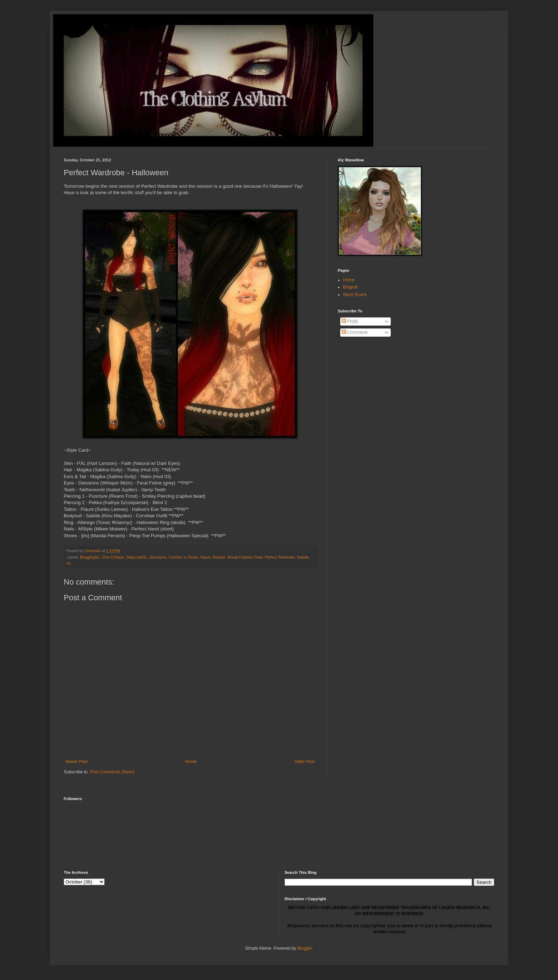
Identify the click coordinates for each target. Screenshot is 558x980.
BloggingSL (90, 557)
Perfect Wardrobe (280, 557)
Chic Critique (113, 557)
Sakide (303, 557)
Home (191, 762)
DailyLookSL (137, 557)
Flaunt (205, 557)
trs (69, 563)
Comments (355, 332)
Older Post (304, 762)
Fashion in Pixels (183, 557)
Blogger (304, 948)
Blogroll (350, 287)
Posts (350, 321)
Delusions (158, 557)
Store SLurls (355, 295)
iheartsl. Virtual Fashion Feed (238, 557)
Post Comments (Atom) (112, 772)
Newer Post (77, 762)
